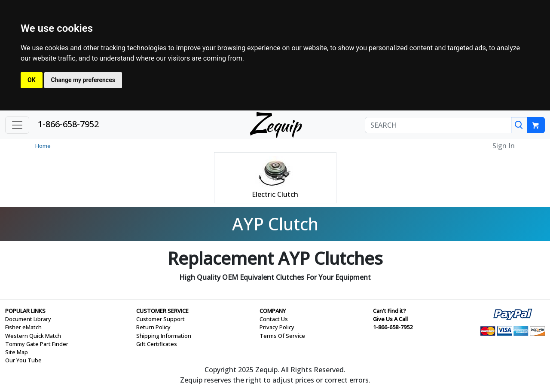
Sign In (504, 146)
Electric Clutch (275, 194)
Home (43, 146)
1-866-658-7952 (68, 124)
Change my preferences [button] (83, 80)
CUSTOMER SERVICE (162, 311)
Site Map (17, 352)
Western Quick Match (33, 336)
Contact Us (274, 319)
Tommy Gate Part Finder (37, 344)
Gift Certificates (157, 344)
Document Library (28, 319)
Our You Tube (23, 360)
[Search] (519, 125)
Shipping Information (164, 336)
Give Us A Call (390, 319)
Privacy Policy (277, 327)
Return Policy (153, 327)
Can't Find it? (390, 311)
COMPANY (273, 311)
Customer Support (160, 319)
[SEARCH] (438, 125)
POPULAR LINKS (25, 311)
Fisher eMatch (23, 327)
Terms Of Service (282, 336)
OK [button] (32, 80)
